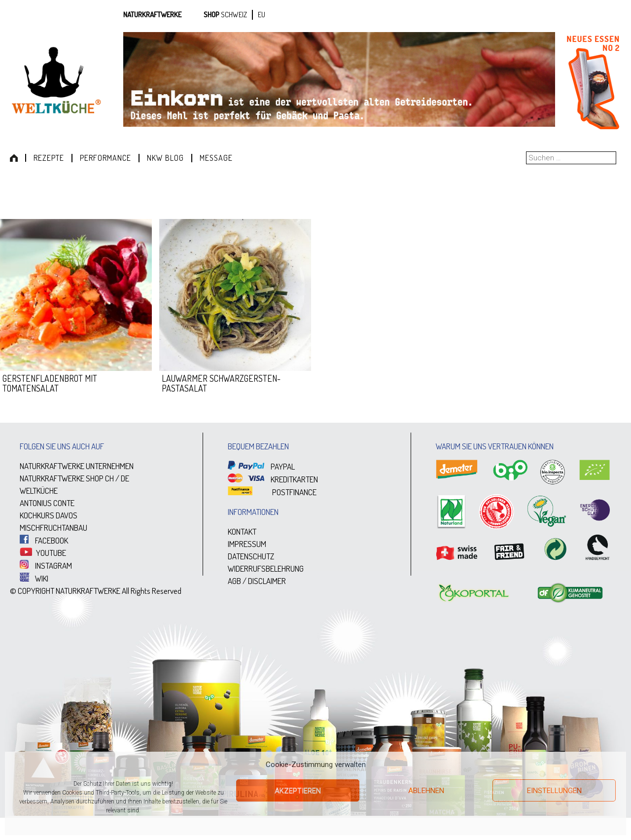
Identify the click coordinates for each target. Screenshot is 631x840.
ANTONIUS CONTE (47, 503)
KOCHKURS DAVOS (49, 515)
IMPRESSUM (247, 544)
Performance (105, 158)
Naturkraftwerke (152, 15)
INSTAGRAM (46, 566)
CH (109, 478)
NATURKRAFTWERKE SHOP (62, 478)
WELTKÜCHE (39, 491)
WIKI (34, 578)
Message (216, 158)
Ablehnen (426, 791)
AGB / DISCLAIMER (257, 581)
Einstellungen (554, 791)
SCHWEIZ (234, 15)
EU (262, 15)
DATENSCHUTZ (251, 556)
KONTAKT (242, 531)
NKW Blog (165, 158)
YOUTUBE (43, 553)
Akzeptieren (298, 791)
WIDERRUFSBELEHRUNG (266, 568)
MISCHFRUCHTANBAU (53, 528)
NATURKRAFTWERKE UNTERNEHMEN (77, 466)
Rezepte (49, 158)
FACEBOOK (44, 540)
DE (125, 478)
